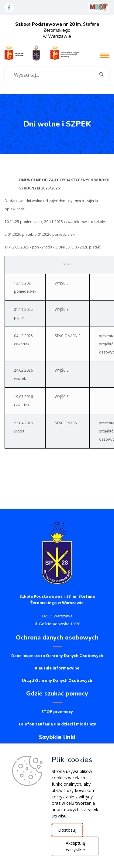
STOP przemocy (57, 712)
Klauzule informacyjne (57, 668)
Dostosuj (67, 830)
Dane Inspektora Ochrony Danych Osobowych (57, 656)
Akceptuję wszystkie (75, 846)
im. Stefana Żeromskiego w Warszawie (57, 30)
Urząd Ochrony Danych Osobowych (57, 680)
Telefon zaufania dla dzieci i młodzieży (57, 724)
